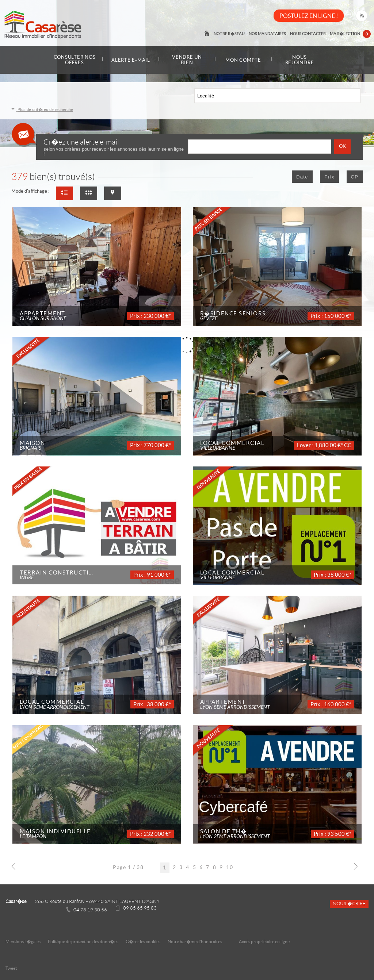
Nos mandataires (268, 34)
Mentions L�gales (23, 941)
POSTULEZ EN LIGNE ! (309, 16)
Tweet (11, 968)
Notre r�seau (230, 34)
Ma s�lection (350, 34)
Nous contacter (308, 34)
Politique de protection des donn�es (83, 941)
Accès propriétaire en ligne (264, 941)
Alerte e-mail (131, 60)
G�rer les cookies (143, 941)
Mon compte (243, 60)
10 (230, 867)
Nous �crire (349, 904)
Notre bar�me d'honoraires (195, 941)
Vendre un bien (187, 60)
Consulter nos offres (75, 60)
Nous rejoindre (300, 60)
